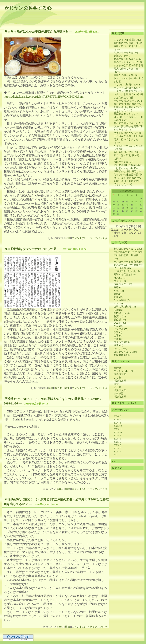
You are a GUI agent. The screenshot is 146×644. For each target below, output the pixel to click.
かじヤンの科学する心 (28, 8)
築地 (67, 238)
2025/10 (118, 432)
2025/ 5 (117, 448)
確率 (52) (119, 287)
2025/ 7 (117, 442)
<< (121, 191)
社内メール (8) (122, 313)
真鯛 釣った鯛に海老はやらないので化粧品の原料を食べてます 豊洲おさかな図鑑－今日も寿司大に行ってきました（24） (129, 178)
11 (123, 205)
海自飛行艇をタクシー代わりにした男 (30, 249)
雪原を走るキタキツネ (126, 113)
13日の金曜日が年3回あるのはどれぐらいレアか (128, 167)
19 (127, 208)
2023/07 (127, 191)
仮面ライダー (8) (123, 284)
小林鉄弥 (119, 394)
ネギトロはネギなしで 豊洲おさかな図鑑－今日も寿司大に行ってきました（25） (129, 138)
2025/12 (118, 426)
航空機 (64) (120, 320)
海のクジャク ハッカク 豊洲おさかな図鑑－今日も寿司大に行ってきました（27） (129, 67)
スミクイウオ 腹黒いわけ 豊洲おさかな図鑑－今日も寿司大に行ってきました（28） (129, 45)
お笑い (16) (120, 316)
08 (141, 202)
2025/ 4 (117, 452)
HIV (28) (118, 303)
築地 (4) (118, 294)
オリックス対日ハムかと (127, 85)
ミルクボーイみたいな (126, 52)
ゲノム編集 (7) (122, 300)
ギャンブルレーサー (125, 371)
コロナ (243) (120, 348)
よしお (117, 377)
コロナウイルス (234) (125, 352)
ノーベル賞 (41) (122, 268)
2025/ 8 (117, 439)
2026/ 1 (117, 423)
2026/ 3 (117, 416)
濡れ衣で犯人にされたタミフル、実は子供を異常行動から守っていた (129, 126)
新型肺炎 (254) (122, 355)
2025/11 (118, 429)
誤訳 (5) (118, 332)
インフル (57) (121, 329)
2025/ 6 (117, 445)
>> (134, 191)
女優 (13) (119, 297)
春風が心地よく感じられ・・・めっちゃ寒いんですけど (129, 78)
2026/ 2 (117, 419)
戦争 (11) (118, 345)
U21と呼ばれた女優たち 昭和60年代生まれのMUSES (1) (128, 274)
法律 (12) (119, 310)
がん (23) (119, 326)
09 (114, 205)
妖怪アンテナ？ (122, 56)
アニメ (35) (120, 323)
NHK (60, 489)
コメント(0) (78, 238)
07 (136, 202)
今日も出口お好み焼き (126, 152)
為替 (116, 384)
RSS (114, 461)
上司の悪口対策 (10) (125, 307)
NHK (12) (119, 291)
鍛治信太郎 (120, 374)
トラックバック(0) (97, 238)
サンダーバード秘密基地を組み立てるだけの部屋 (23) (129, 263)
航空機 (59, 388)
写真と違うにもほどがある (129, 59)
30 (114, 214)
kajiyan (117, 368)
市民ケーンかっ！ (124, 162)
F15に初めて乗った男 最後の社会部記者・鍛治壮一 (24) (128, 255)
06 (132, 202)
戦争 (67, 388)
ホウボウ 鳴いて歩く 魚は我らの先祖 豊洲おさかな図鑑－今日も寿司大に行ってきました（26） (129, 106)
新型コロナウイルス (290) (128, 249)
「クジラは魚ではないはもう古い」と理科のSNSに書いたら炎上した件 (129, 94)
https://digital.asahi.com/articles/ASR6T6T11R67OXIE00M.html (44, 97)
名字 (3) (118, 336)
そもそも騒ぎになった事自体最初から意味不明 (36, 31)
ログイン (117, 468)
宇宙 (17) (119, 339)
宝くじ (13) (120, 281)
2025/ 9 (117, 435)
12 (127, 205)
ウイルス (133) (122, 342)
